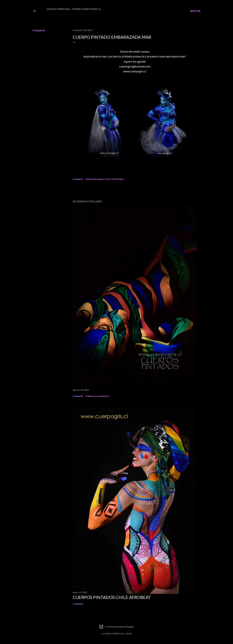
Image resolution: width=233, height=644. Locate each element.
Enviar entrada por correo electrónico (105, 179)
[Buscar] (195, 11)
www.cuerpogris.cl (85, 9)
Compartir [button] (39, 30)
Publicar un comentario (97, 396)
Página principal (57, 9)
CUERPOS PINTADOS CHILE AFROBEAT (112, 597)
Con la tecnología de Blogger (116, 627)
